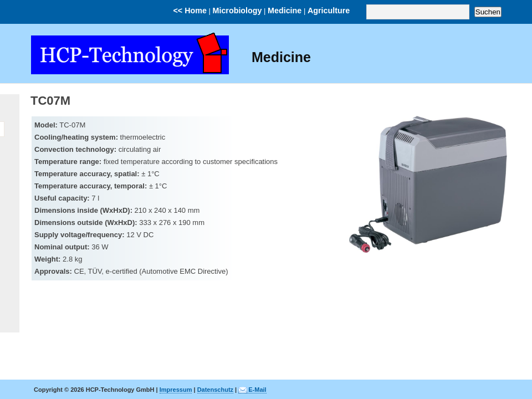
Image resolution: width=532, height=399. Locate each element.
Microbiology (237, 11)
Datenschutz (215, 390)
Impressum (176, 390)
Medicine (285, 11)
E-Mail (257, 390)
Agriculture (329, 11)
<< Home (190, 11)
